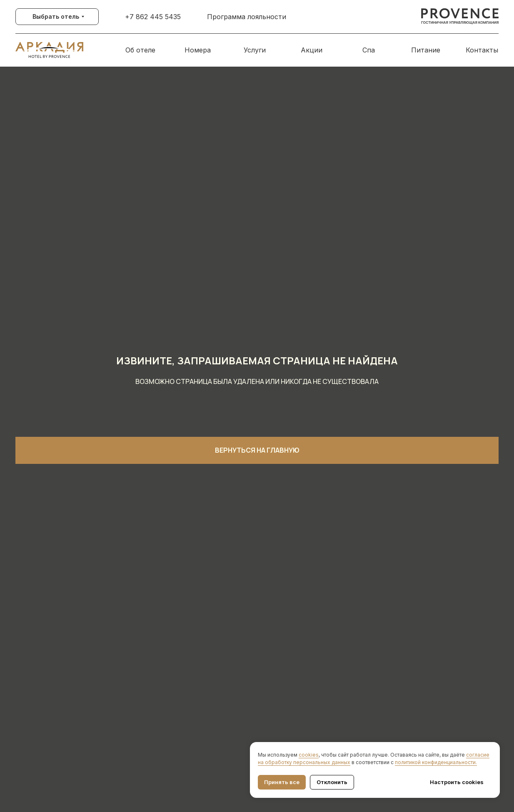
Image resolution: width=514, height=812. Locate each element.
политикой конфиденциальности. (436, 762)
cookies (309, 755)
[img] (460, 17)
